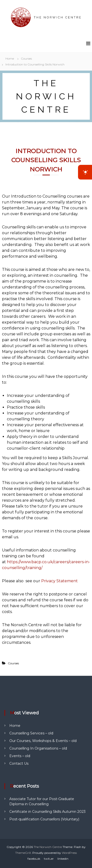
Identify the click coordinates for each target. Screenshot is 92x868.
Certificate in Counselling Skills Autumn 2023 (47, 812)
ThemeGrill (23, 853)
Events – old (20, 756)
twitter (49, 859)
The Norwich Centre (48, 847)
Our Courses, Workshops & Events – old (43, 741)
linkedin (63, 859)
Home (15, 726)
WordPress (69, 853)
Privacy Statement (59, 581)
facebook (34, 859)
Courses (26, 58)
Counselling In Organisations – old (38, 748)
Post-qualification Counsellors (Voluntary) (44, 819)
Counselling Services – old (31, 733)
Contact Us (19, 763)
